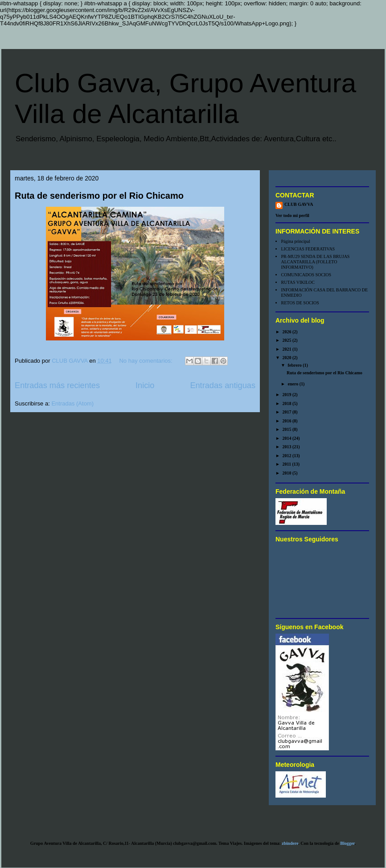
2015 (287, 429)
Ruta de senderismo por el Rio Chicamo (99, 196)
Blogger (347, 843)
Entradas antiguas (223, 385)
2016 (287, 421)
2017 (287, 412)
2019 (287, 395)
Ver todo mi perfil (292, 215)
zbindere (290, 843)
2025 (287, 340)
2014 (287, 438)
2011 (287, 464)
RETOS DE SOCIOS (300, 303)
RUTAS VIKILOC (298, 282)
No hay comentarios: (146, 361)
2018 (287, 403)
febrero (295, 365)
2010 (287, 473)
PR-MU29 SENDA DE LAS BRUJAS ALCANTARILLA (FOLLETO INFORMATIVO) (316, 262)
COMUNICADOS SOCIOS (306, 275)
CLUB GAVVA (299, 204)
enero (293, 384)
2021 (287, 349)
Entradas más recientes (57, 385)
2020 (287, 358)
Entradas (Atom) (72, 403)
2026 (287, 332)
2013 (287, 447)
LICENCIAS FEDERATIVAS (308, 249)
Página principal (296, 241)
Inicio (145, 385)
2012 (287, 456)
